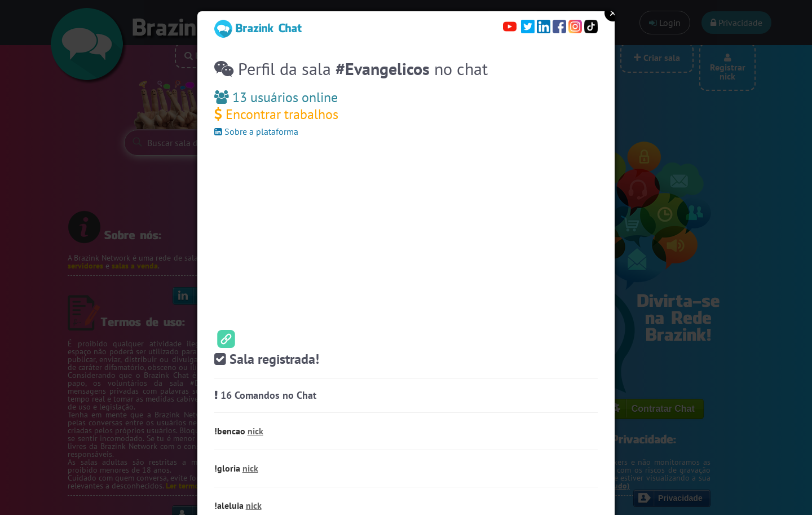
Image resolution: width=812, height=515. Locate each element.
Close (613, 13)
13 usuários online (276, 97)
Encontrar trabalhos (276, 114)
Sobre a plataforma (256, 131)
